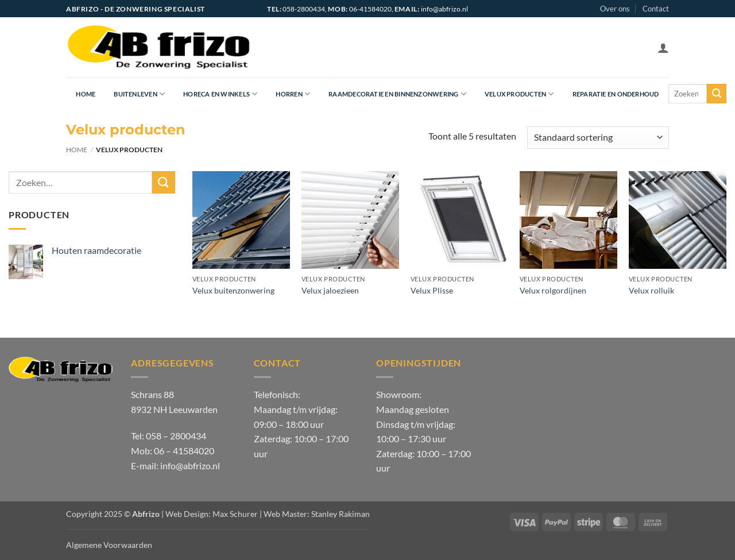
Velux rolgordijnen (553, 290)
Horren (293, 94)
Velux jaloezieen (330, 290)
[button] (663, 48)
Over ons (615, 9)
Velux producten (519, 94)
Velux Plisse (432, 290)
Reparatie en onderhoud (616, 94)
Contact (656, 9)
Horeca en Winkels (220, 94)
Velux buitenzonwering (233, 290)
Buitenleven (139, 94)
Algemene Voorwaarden (109, 545)
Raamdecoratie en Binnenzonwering (397, 94)
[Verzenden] (717, 94)
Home (86, 94)
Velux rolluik (651, 290)
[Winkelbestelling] (598, 138)
